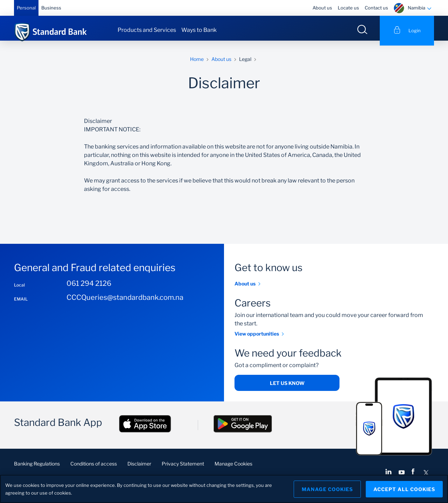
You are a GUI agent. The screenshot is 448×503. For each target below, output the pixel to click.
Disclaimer (139, 469)
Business (51, 8)
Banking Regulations (37, 469)
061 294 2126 (89, 288)
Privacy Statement (183, 469)
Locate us (348, 8)
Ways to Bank (199, 30)
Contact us (376, 8)
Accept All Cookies (404, 489)
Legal (245, 64)
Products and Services (147, 30)
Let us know (287, 388)
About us (322, 8)
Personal (26, 8)
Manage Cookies (233, 469)
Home (197, 64)
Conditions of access (94, 469)
